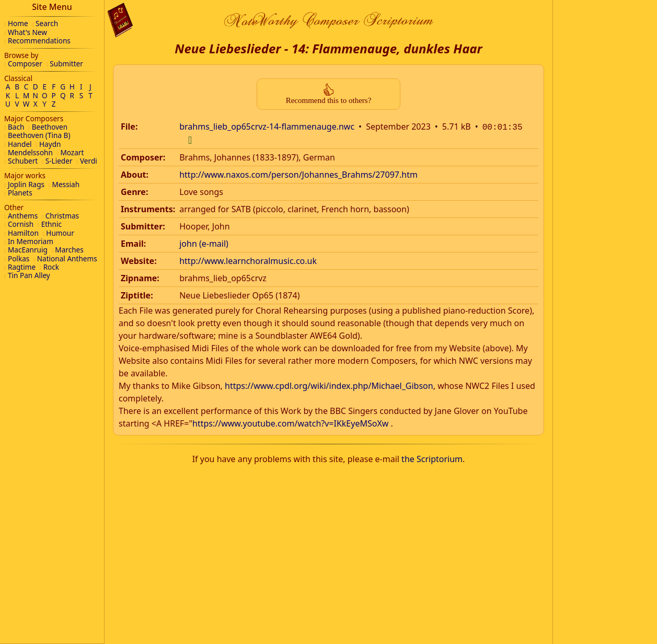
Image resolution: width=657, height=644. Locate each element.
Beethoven (50, 127)
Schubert (23, 161)
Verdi (89, 161)
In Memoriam (31, 241)
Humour (60, 233)
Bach (16, 127)
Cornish (21, 224)
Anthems (23, 216)
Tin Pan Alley (29, 275)
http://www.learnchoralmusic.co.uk (248, 260)
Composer (25, 64)
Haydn (50, 144)
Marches (69, 250)
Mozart (72, 152)
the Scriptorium (432, 458)
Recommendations (39, 41)
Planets (20, 193)
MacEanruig (28, 250)
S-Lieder (59, 161)
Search (47, 23)
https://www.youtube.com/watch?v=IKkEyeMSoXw (290, 422)
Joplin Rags (26, 184)
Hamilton (23, 233)
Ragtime (22, 267)
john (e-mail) (204, 243)
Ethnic (51, 224)
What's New (27, 32)
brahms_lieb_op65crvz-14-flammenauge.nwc (267, 126)
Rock (51, 267)
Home (18, 23)
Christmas (62, 216)
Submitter (66, 64)
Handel (20, 144)
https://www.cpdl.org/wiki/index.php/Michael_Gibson (329, 385)
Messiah (66, 184)
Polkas (19, 258)
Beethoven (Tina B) (39, 135)
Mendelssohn (30, 152)
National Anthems (67, 258)
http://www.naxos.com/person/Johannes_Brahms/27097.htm (298, 174)
